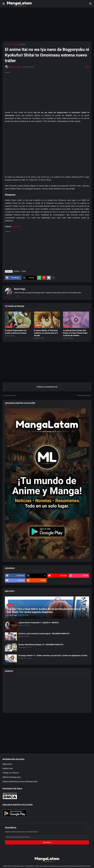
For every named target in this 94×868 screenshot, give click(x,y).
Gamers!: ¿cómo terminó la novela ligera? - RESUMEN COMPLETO (44, 634)
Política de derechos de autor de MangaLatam (20, 782)
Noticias (22, 44)
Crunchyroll (17, 226)
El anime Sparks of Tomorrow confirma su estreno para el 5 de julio (46, 333)
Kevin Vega (20, 289)
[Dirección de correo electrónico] (47, 837)
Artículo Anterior (10, 395)
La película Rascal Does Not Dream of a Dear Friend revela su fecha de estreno (75, 333)
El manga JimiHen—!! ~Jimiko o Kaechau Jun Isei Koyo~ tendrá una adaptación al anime (53, 656)
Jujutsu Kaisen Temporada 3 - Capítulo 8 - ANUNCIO (39, 623)
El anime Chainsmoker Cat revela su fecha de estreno (16, 332)
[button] (3, 4)
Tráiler (24, 271)
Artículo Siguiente (83, 395)
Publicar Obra (8, 768)
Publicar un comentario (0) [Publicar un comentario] (47, 387)
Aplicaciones (7, 764)
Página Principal (11, 44)
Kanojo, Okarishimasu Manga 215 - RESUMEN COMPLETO (41, 645)
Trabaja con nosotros (11, 773)
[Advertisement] (47, 91)
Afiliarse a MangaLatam (12, 777)
